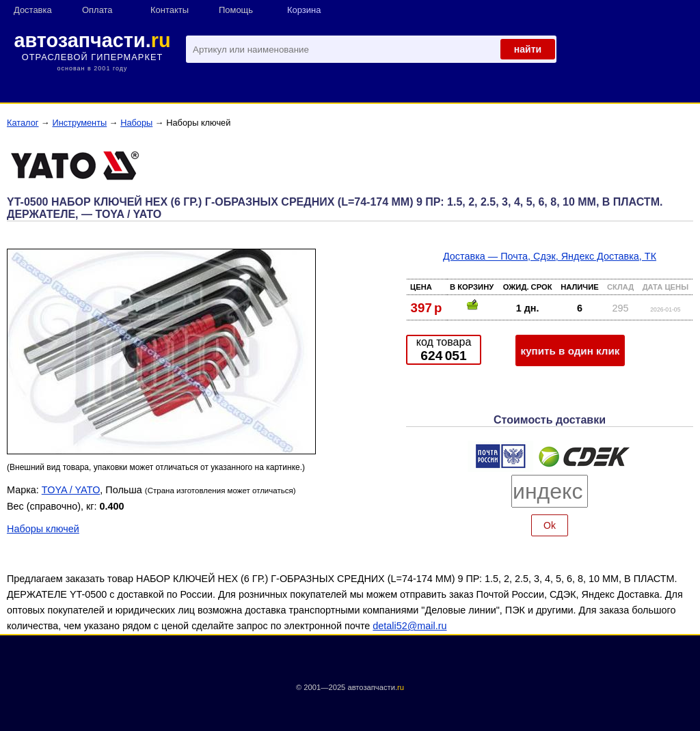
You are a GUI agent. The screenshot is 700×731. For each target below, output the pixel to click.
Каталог (23, 123)
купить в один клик (570, 351)
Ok (550, 525)
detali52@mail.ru (409, 626)
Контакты (170, 10)
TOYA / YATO (71, 490)
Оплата (97, 10)
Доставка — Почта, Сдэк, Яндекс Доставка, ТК (550, 256)
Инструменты (79, 123)
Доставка (33, 10)
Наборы (136, 123)
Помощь (236, 10)
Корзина (304, 10)
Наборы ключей (43, 529)
